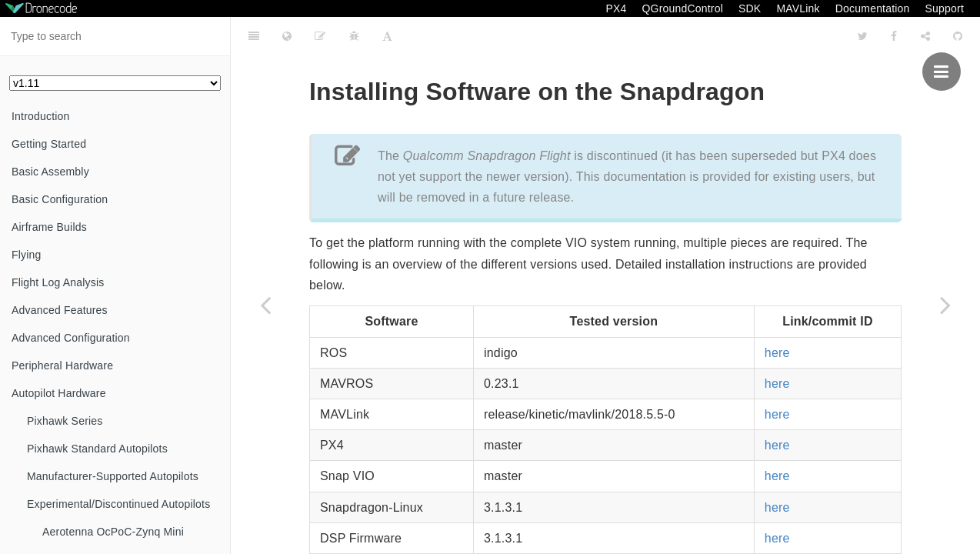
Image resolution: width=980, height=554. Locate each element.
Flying (27, 255)
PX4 (616, 8)
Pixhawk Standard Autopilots (97, 449)
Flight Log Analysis (58, 282)
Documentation (873, 8)
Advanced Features (60, 310)
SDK (750, 8)
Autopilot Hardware (59, 393)
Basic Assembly (50, 172)
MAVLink (798, 8)
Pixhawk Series (65, 421)
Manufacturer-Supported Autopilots (113, 476)
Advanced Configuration (71, 338)
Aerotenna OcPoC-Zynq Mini (113, 532)
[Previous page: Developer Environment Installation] (265, 305)
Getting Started (49, 144)
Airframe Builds (49, 227)
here (777, 314)
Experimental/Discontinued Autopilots (118, 504)
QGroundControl (682, 8)
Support (945, 8)
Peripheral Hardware (62, 365)
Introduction (41, 116)
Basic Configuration (60, 199)
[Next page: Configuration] (945, 305)
